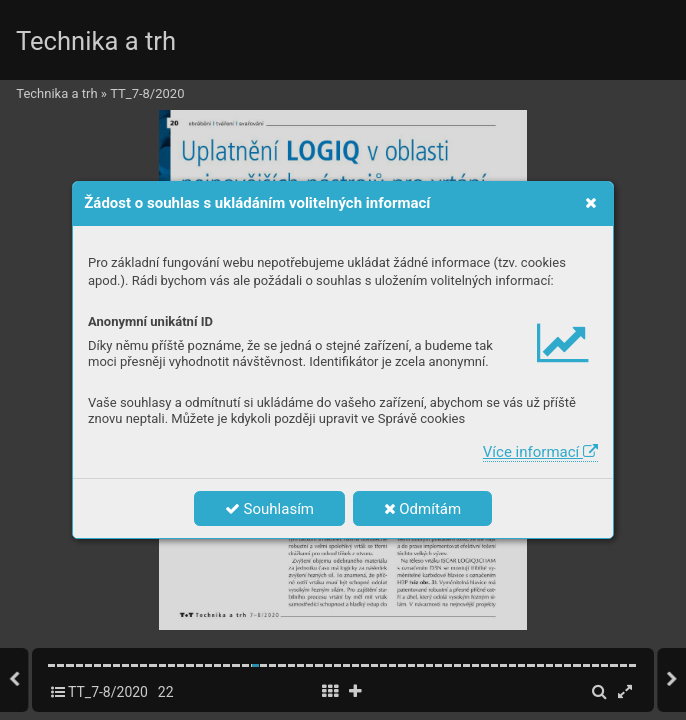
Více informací (540, 452)
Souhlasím (269, 509)
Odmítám (423, 509)
